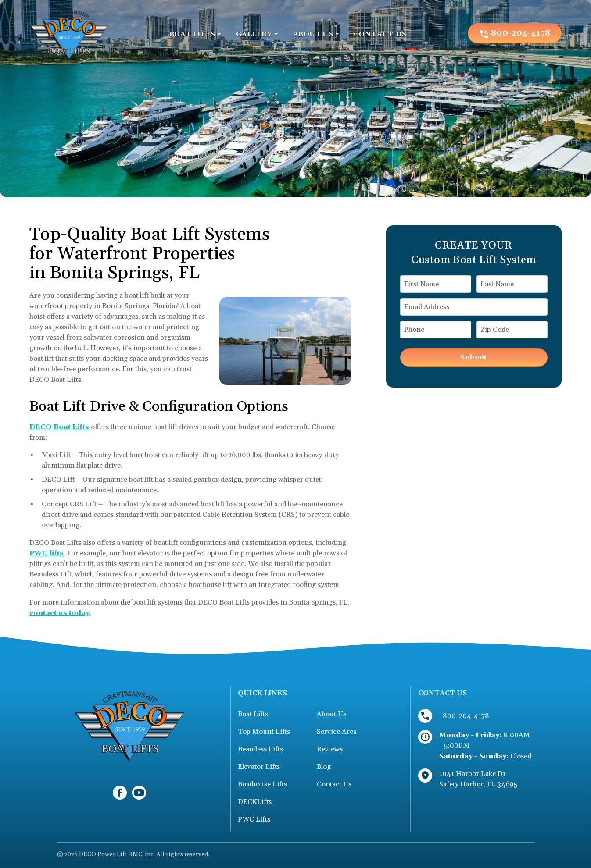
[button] (196, 34)
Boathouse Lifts (262, 784)
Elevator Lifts (259, 767)
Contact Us (334, 784)
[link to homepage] (69, 33)
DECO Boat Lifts (59, 427)
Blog (324, 767)
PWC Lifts (254, 819)
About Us (331, 714)
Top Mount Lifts (264, 732)
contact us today (59, 613)
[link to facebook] (120, 793)
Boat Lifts (253, 714)
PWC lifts (47, 553)
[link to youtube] (139, 793)
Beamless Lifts (260, 749)
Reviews (330, 749)
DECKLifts (255, 802)
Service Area (337, 732)
